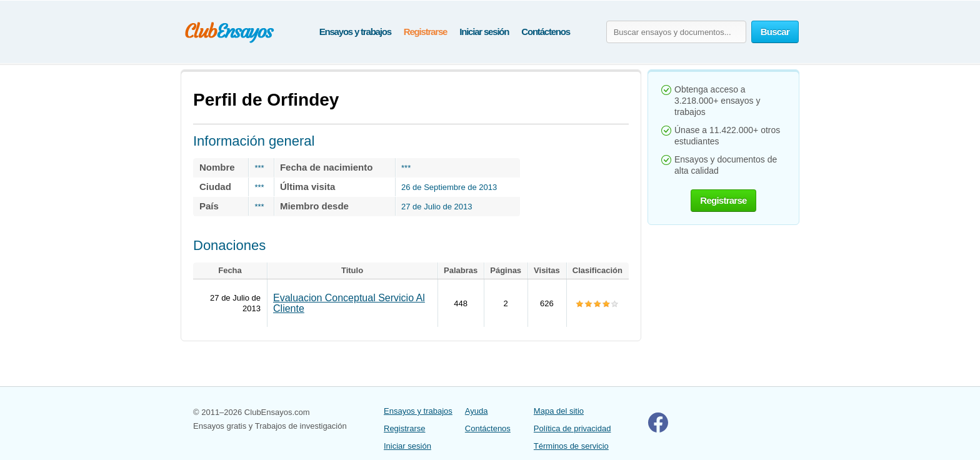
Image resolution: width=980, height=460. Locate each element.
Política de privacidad (572, 428)
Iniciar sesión (484, 32)
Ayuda (477, 411)
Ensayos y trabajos (355, 32)
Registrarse (425, 32)
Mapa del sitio (559, 411)
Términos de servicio (571, 446)
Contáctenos (546, 32)
